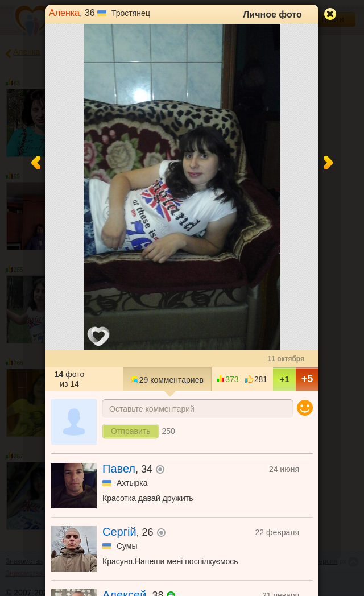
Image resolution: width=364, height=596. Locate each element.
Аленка (64, 13)
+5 (307, 379)
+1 (284, 379)
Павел (119, 469)
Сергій (119, 532)
